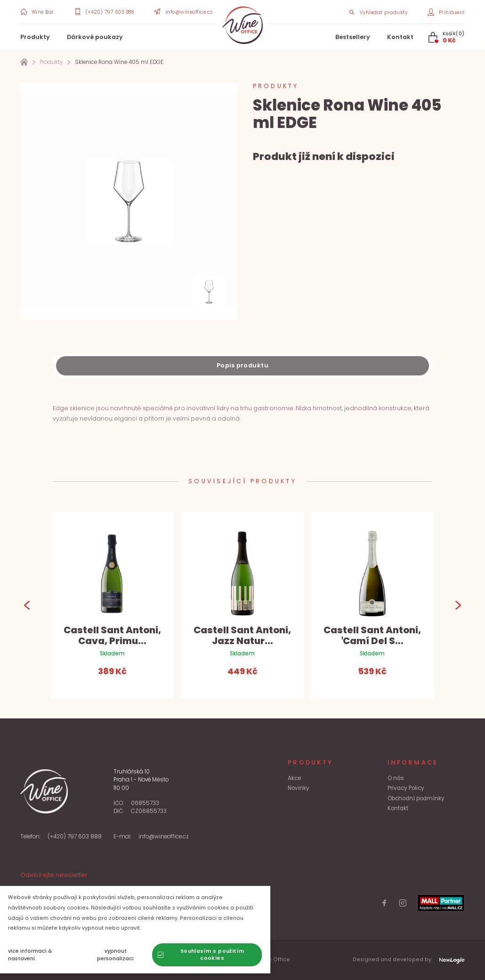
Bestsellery (353, 37)
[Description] (242, 366)
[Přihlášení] (446, 12)
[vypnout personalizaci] (123, 955)
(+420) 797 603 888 (75, 837)
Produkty (35, 37)
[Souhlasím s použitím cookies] (214, 955)
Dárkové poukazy (95, 37)
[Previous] (27, 605)
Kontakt (400, 37)
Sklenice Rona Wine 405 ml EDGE (119, 62)
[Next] (458, 605)
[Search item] (378, 12)
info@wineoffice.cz (164, 837)
